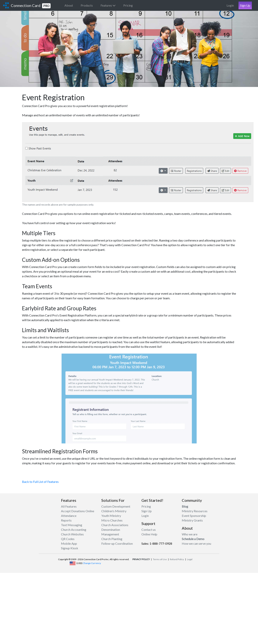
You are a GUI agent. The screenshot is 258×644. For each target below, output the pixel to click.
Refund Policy (177, 559)
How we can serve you (196, 543)
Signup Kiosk (70, 548)
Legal (190, 559)
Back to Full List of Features (40, 482)
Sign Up (245, 5)
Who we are (190, 534)
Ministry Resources (195, 511)
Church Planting (112, 539)
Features (108, 5)
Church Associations (115, 525)
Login (230, 5)
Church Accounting (74, 530)
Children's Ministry (114, 511)
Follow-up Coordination (117, 543)
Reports (66, 520)
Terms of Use (160, 559)
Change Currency (92, 563)
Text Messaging (72, 525)
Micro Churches (112, 520)
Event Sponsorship (194, 516)
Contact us (149, 530)
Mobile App (69, 543)
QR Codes (68, 539)
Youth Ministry (111, 516)
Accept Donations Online (78, 511)
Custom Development (116, 506)
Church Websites (72, 534)
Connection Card (31, 6)
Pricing (128, 5)
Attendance (69, 516)
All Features (69, 506)
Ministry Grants (192, 520)
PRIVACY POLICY (141, 559)
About (69, 5)
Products (87, 5)
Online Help (149, 534)
